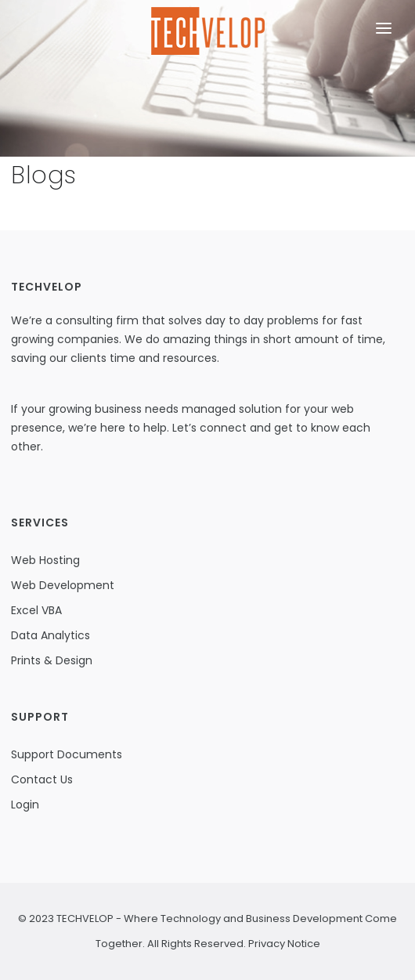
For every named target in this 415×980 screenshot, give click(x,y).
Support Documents (67, 754)
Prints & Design (52, 660)
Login (25, 805)
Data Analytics (51, 635)
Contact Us (42, 779)
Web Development (63, 585)
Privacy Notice (283, 944)
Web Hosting (45, 560)
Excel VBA (36, 610)
